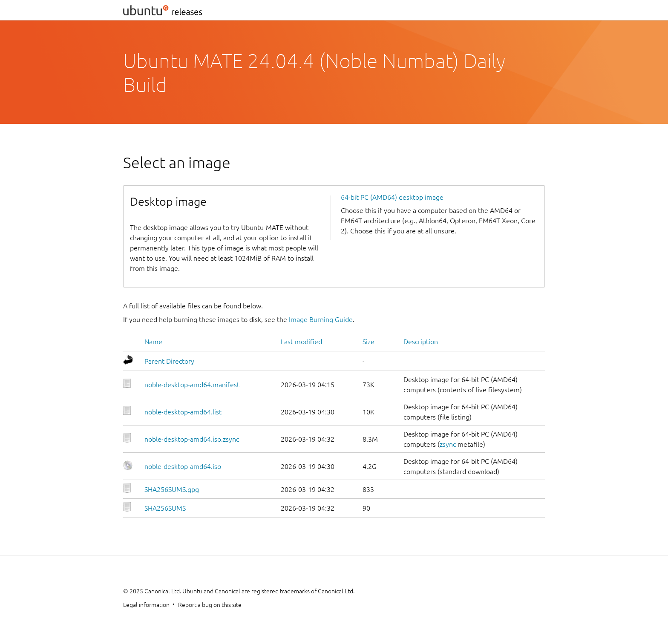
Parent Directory (169, 361)
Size (369, 342)
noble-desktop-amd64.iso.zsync (192, 439)
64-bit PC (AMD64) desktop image (392, 197)
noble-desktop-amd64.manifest (192, 385)
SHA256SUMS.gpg (172, 489)
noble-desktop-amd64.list (183, 412)
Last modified (301, 342)
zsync (448, 444)
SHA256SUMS (165, 508)
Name (153, 342)
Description (421, 342)
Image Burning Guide (321, 319)
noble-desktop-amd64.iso (183, 466)
